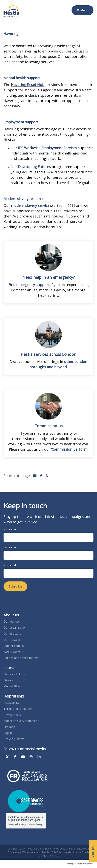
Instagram (31, 757)
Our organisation (15, 628)
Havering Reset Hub (28, 85)
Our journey (12, 622)
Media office (12, 686)
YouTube (23, 757)
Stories (8, 680)
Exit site (93, 851)
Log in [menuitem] (8, 733)
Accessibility (11, 703)
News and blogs (14, 674)
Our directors (12, 634)
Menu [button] (84, 10)
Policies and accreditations (21, 658)
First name (10, 529)
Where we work (14, 652)
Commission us (14, 646)
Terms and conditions (18, 709)
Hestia (12, 10)
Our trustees (12, 640)
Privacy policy (12, 715)
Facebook (41, 476)
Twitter (47, 476)
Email (35, 476)
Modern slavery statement (21, 721)
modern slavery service (30, 205)
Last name (10, 547)
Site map (9, 727)
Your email (10, 565)
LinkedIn (39, 757)
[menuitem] (14, 739)
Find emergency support (29, 285)
